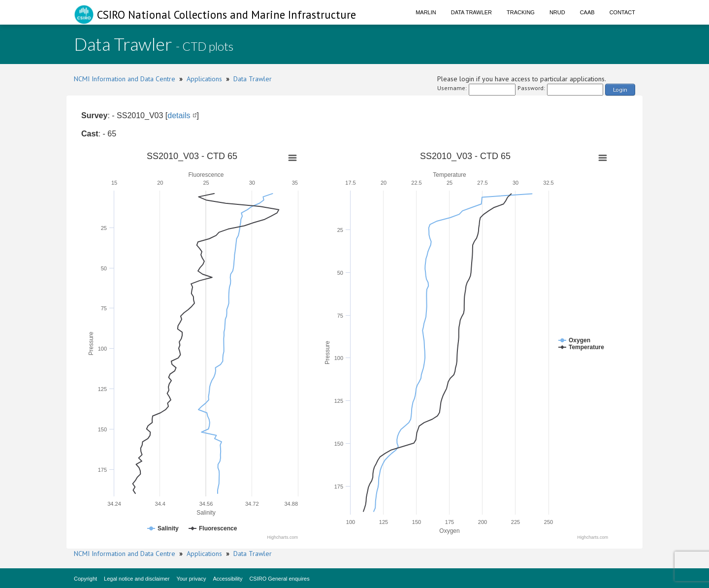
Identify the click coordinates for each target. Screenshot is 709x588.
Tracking (521, 12)
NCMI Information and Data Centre (125, 79)
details (179, 115)
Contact (622, 12)
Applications (204, 79)
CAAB (587, 12)
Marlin (426, 12)
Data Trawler (471, 12)
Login (620, 89)
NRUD (557, 12)
